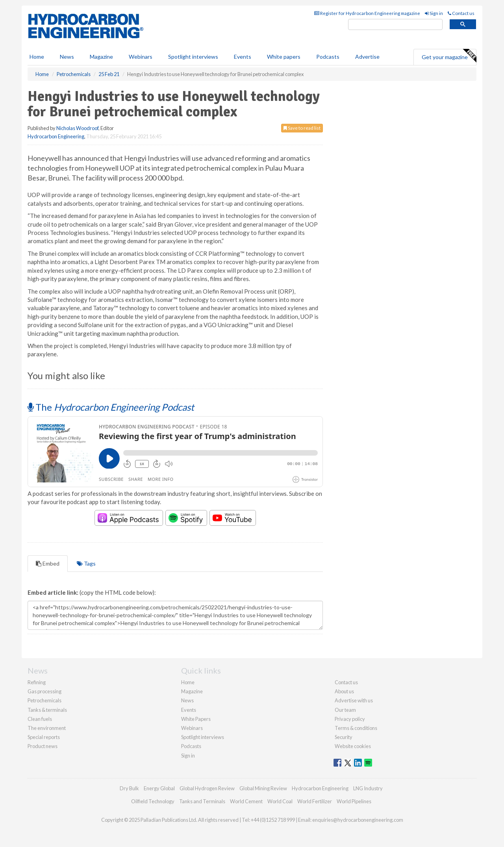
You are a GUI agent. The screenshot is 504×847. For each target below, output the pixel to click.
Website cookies (353, 746)
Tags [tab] (86, 563)
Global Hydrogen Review (207, 788)
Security (344, 737)
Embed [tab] (48, 563)
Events (243, 57)
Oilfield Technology (153, 801)
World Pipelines (354, 801)
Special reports (44, 737)
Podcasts (328, 57)
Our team (345, 710)
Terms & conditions (356, 728)
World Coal (280, 801)
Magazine (101, 57)
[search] (395, 25)
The (111, 407)
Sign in (434, 13)
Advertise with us (354, 700)
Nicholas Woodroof (77, 128)
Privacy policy (350, 719)
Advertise (367, 57)
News (187, 700)
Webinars (141, 57)
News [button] (67, 57)
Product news (43, 746)
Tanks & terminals (47, 710)
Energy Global (159, 788)
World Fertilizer (315, 801)
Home (37, 57)
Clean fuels (40, 719)
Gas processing (44, 691)
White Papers (196, 719)
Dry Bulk (129, 788)
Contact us (461, 13)
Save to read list (302, 128)
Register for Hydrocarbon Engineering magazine (367, 13)
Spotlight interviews (193, 57)
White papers (284, 57)
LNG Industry (368, 788)
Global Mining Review (263, 788)
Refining (37, 682)
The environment (47, 728)
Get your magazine (449, 56)
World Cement (246, 801)
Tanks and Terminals (202, 801)
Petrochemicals (44, 700)
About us (344, 691)
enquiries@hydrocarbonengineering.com (358, 820)
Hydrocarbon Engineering (56, 136)
